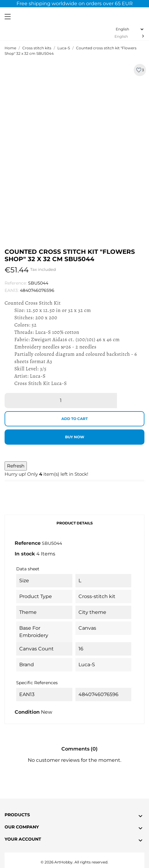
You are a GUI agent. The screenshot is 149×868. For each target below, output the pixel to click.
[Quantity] (61, 401)
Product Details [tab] (75, 523)
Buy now (75, 437)
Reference (28, 543)
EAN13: (12, 290)
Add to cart (74, 419)
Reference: (16, 283)
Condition (27, 712)
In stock (25, 554)
